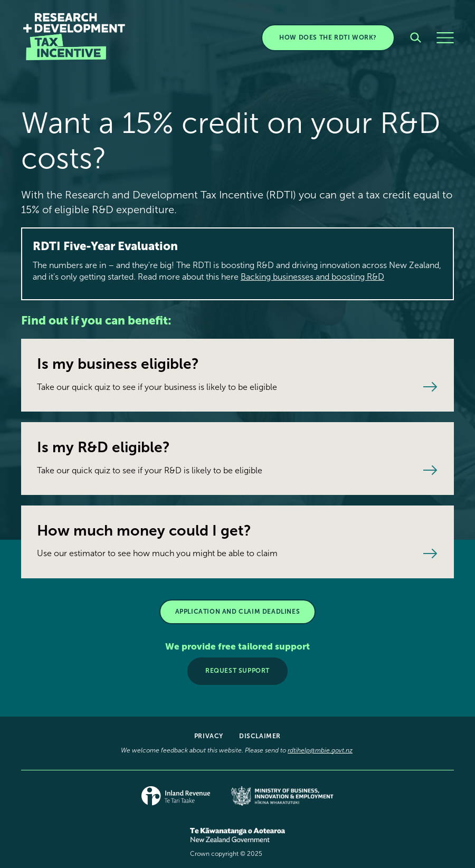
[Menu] (445, 38)
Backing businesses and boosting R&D (312, 277)
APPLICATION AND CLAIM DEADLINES (238, 612)
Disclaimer (260, 736)
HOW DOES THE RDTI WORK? (328, 37)
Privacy (209, 736)
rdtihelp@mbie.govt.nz (320, 750)
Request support (237, 671)
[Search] (416, 38)
